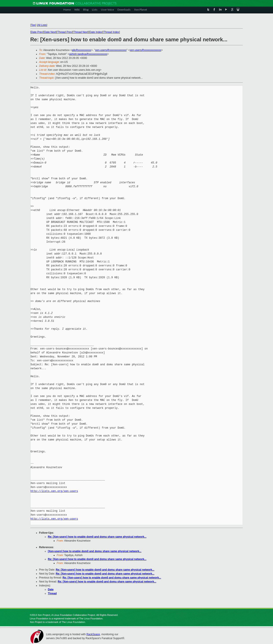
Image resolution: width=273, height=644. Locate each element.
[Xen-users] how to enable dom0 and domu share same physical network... (95, 551)
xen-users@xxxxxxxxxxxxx (111, 50)
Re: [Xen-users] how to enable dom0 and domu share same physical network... (97, 537)
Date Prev (37, 32)
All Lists (42, 25)
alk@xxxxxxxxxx (82, 50)
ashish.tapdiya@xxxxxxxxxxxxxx (88, 54)
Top (33, 25)
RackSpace (93, 634)
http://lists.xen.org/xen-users (54, 491)
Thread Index (111, 32)
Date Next (50, 32)
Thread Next (81, 32)
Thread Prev (65, 32)
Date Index (96, 32)
